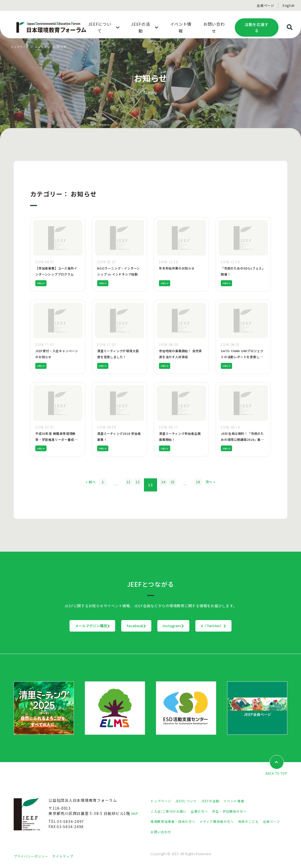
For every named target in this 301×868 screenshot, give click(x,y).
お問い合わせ (187, 832)
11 (118, 485)
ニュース (45, 46)
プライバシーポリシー (34, 856)
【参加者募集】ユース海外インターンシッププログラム (58, 274)
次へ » (232, 485)
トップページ (21, 46)
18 (216, 485)
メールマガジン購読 (58, 626)
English (289, 5)
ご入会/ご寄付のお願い (171, 811)
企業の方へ (206, 811)
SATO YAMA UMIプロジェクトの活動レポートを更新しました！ (242, 356)
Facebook (125, 626)
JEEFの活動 (218, 801)
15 (183, 485)
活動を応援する (257, 28)
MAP (136, 814)
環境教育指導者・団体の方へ (176, 822)
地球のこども (263, 822)
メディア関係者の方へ (226, 822)
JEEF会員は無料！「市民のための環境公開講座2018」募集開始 (242, 439)
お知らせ (43, 283)
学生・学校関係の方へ (240, 811)
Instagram (185, 626)
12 (134, 485)
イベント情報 (245, 801)
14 (167, 485)
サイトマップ (70, 856)
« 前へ (69, 485)
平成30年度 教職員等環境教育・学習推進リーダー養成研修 (57, 439)
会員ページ (265, 5)
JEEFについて (191, 801)
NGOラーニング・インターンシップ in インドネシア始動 (119, 274)
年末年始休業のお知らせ (180, 268)
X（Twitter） (248, 626)
